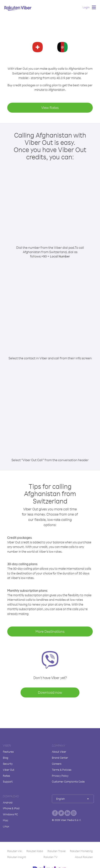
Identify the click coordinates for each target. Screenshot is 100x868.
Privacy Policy (60, 776)
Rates (6, 776)
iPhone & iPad (11, 808)
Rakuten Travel (57, 851)
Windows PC (10, 814)
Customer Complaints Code (68, 781)
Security (8, 764)
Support (8, 781)
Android (8, 802)
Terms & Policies (62, 770)
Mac (6, 820)
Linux (6, 826)
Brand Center (60, 758)
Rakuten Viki (15, 851)
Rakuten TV (51, 857)
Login (86, 7)
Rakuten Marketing (81, 851)
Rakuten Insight (17, 857)
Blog (6, 758)
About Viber (59, 752)
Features (8, 752)
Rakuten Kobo (35, 851)
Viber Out (9, 770)
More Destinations (50, 631)
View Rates (50, 108)
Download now (50, 692)
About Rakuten (84, 857)
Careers (57, 764)
